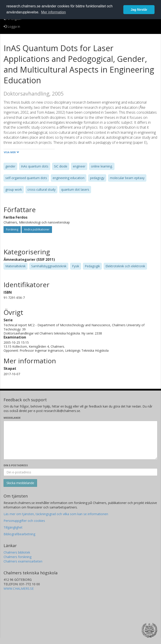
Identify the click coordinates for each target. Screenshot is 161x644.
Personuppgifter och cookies (24, 521)
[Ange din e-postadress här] (80, 472)
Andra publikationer (37, 229)
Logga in (12, 26)
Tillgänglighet (13, 527)
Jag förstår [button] (139, 10)
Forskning (12, 229)
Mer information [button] (53, 12)
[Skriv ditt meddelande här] (80, 440)
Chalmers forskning (18, 557)
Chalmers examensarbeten (23, 561)
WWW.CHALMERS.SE (19, 589)
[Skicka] (20, 483)
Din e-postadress (16, 465)
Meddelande (12, 418)
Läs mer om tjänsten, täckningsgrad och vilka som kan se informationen (56, 514)
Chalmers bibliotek (17, 552)
